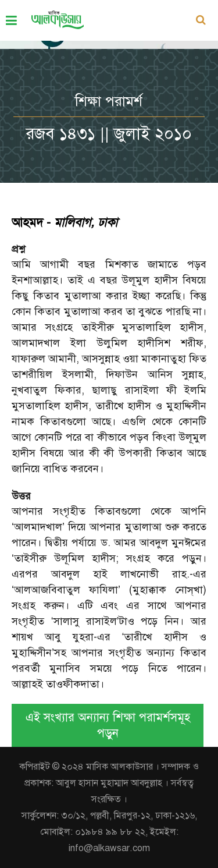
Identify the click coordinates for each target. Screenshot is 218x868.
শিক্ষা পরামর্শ (109, 101)
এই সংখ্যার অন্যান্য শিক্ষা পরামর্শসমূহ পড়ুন (108, 725)
